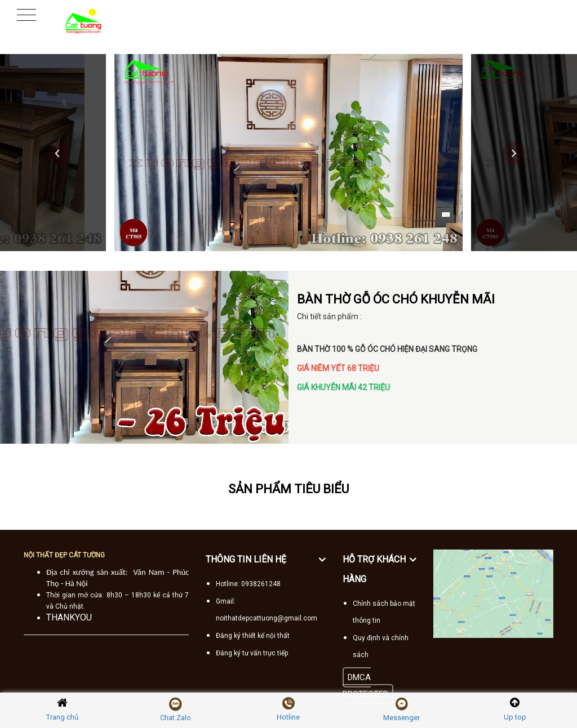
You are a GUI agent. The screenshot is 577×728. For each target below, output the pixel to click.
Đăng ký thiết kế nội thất (253, 636)
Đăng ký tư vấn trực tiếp (252, 653)
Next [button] (514, 153)
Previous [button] (57, 153)
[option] (288, 153)
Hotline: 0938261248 (248, 584)
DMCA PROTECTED (365, 686)
